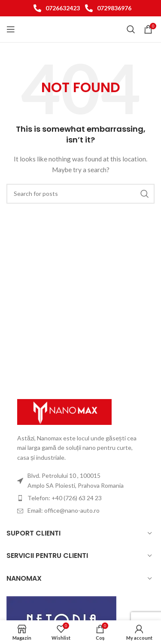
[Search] (131, 29)
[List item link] (55, 8)
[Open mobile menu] (11, 29)
